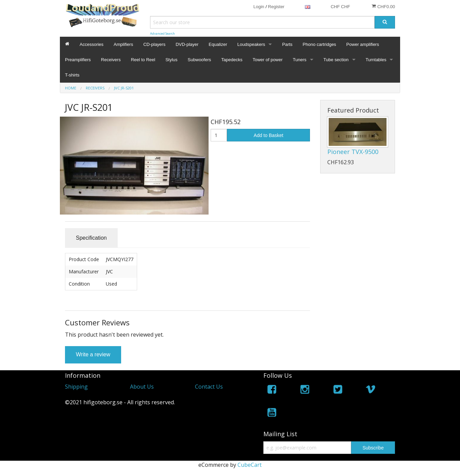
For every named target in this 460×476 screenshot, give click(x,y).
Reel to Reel (143, 60)
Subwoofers (200, 60)
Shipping (76, 387)
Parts (287, 44)
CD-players (154, 44)
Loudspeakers (251, 44)
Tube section (336, 60)
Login (259, 7)
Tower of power (267, 60)
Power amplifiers (363, 44)
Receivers (111, 60)
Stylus (171, 60)
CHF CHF (340, 7)
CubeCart (250, 465)
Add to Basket (269, 135)
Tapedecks (232, 60)
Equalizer (218, 44)
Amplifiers (123, 44)
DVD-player (187, 44)
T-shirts (72, 75)
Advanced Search (162, 33)
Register (276, 7)
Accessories (92, 44)
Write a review (93, 354)
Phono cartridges (319, 44)
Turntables (376, 60)
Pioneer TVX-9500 (353, 152)
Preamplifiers (78, 60)
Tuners (300, 60)
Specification (91, 238)
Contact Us (209, 387)
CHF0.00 (383, 6)
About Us (142, 387)
